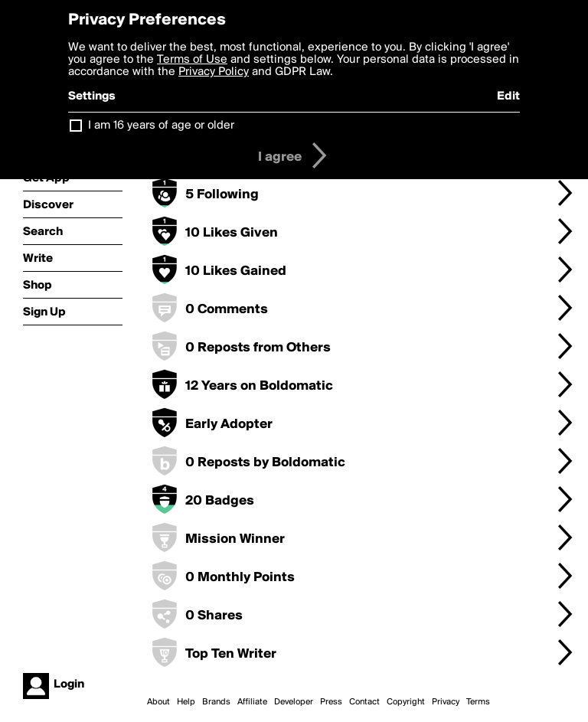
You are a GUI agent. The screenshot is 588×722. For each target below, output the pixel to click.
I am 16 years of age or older (161, 126)
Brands (216, 702)
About (158, 702)
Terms (478, 702)
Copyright (406, 702)
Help (186, 702)
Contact (364, 702)
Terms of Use (192, 60)
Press (331, 702)
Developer (294, 702)
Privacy (446, 702)
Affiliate (252, 702)
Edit (508, 96)
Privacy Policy (214, 72)
